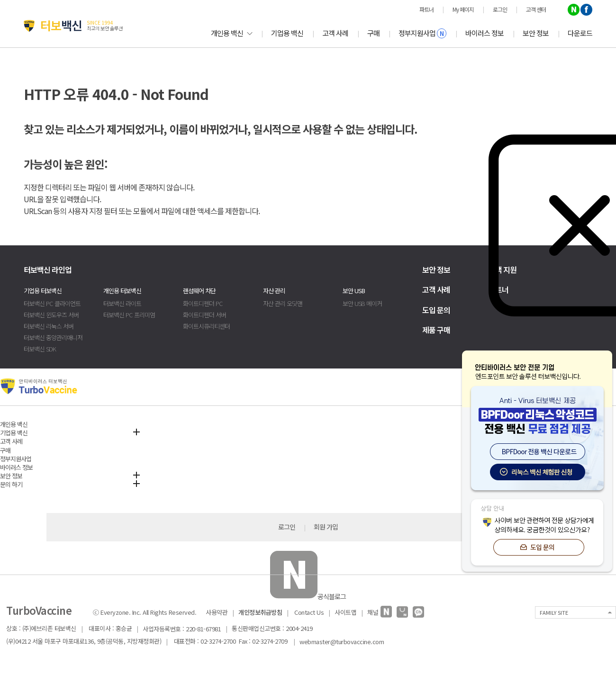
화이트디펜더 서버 (204, 315)
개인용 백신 (231, 33)
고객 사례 (335, 33)
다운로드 (580, 33)
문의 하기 (11, 484)
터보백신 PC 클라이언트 (52, 303)
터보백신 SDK (40, 349)
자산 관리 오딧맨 (283, 303)
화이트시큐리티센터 (206, 326)
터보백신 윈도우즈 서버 (51, 315)
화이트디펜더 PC (203, 303)
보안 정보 (536, 33)
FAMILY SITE (554, 612)
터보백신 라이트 (122, 303)
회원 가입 (326, 527)
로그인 (287, 527)
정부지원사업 (422, 33)
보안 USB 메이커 (362, 303)
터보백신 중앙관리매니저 (53, 337)
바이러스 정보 (485, 33)
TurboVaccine (39, 610)
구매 (373, 33)
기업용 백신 (287, 33)
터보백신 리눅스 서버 (49, 326)
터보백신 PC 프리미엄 (129, 315)
